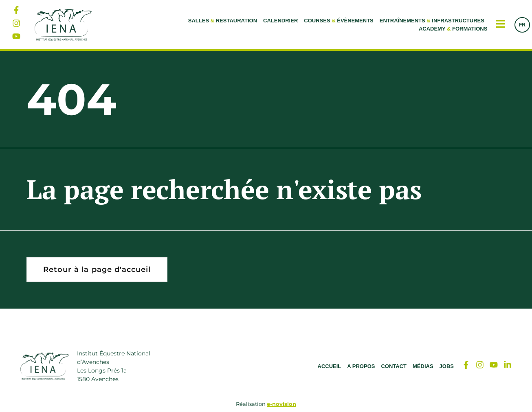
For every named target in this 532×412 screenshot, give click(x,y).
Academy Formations (453, 29)
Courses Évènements (339, 21)
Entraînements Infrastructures (432, 21)
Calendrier (280, 21)
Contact (394, 366)
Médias (423, 366)
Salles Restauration (223, 21)
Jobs (447, 366)
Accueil (330, 366)
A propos (361, 366)
